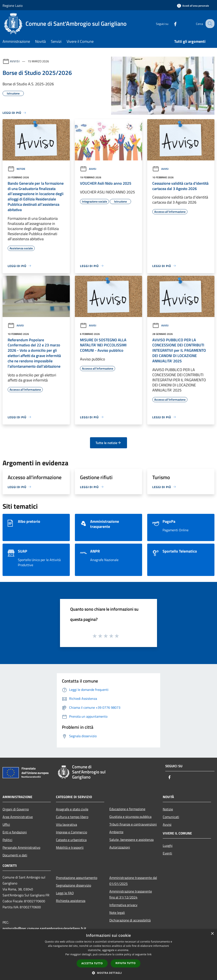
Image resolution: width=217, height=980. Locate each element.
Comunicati (171, 817)
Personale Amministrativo (21, 847)
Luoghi (168, 846)
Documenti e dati (15, 855)
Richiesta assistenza (71, 901)
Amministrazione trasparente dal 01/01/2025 (133, 881)
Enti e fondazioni (15, 832)
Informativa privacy (123, 905)
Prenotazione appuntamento (77, 878)
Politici (7, 840)
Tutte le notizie (108, 443)
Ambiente (116, 832)
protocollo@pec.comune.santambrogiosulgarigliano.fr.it (44, 928)
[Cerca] (209, 24)
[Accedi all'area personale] (193, 6)
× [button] (212, 934)
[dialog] (108, 955)
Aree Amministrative (18, 817)
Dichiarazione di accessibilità (130, 920)
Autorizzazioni (120, 847)
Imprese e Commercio (71, 832)
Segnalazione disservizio (74, 885)
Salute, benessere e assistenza (131, 840)
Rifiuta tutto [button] (126, 963)
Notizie (16, 169)
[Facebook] (171, 24)
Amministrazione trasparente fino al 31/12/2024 (131, 894)
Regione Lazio (13, 6)
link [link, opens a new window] (149, 954)
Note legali (117, 913)
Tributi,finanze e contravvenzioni (133, 824)
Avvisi (15, 61)
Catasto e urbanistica (71, 840)
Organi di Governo (16, 809)
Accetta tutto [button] (92, 963)
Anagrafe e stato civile (72, 809)
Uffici (6, 824)
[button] (108, 973)
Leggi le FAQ (65, 893)
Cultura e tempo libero (72, 817)
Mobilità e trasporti (70, 847)
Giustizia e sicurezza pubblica (130, 817)
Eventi (167, 853)
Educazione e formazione (127, 809)
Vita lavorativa (66, 824)
